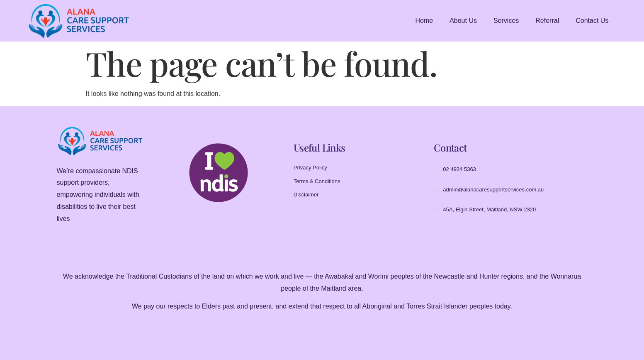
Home (424, 21)
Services (506, 21)
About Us (463, 21)
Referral (547, 21)
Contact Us (592, 21)
